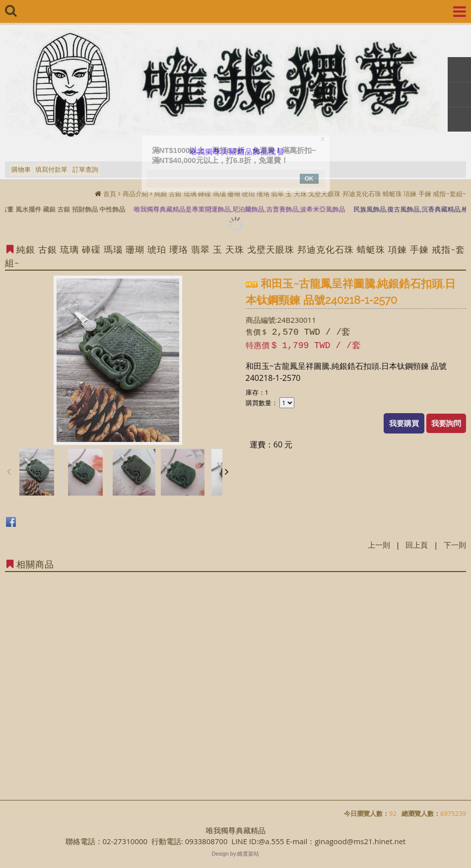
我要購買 (404, 423)
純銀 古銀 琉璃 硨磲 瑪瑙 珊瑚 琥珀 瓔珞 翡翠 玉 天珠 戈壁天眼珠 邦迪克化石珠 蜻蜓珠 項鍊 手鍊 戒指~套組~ (310, 194)
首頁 (110, 194)
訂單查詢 (85, 169)
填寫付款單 (51, 169)
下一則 (455, 545)
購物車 (21, 169)
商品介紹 (135, 194)
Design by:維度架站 (236, 854)
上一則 (379, 545)
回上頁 (417, 545)
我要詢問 (446, 423)
